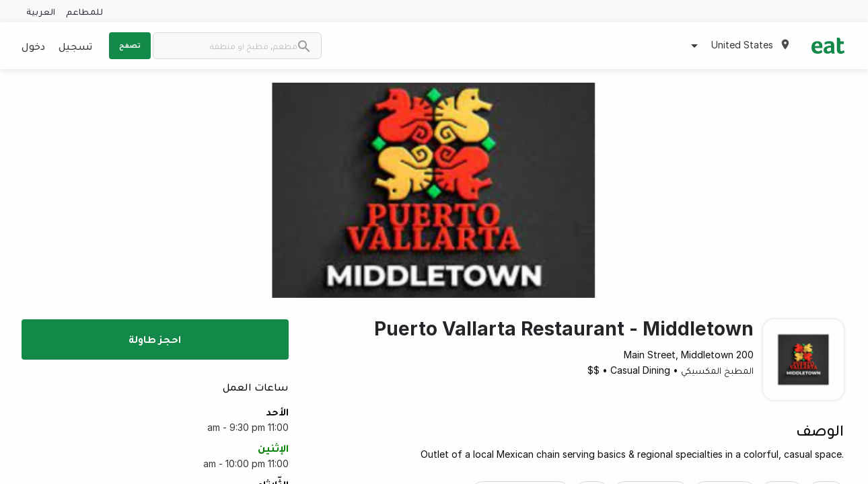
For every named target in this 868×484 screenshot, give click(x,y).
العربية (41, 11)
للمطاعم (84, 11)
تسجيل (75, 46)
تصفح (130, 45)
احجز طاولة (155, 339)
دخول (33, 46)
